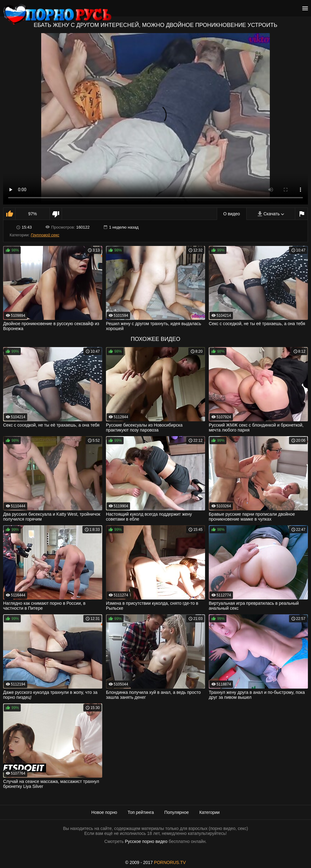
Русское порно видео (146, 841)
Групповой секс (45, 235)
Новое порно (104, 812)
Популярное (177, 812)
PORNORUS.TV (170, 862)
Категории (209, 812)
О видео (232, 214)
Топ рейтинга (141, 812)
